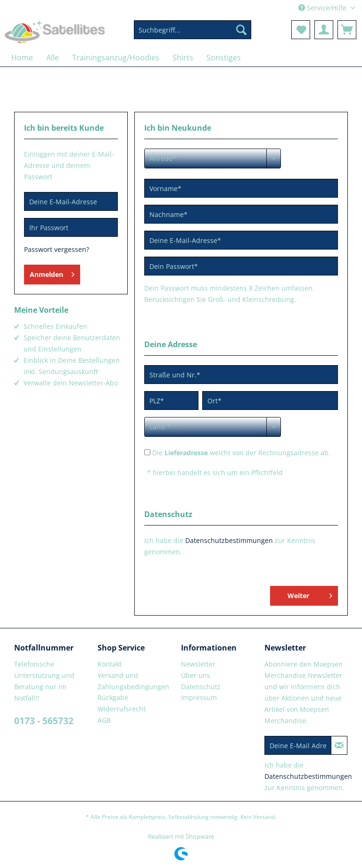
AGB (104, 720)
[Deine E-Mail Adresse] (298, 745)
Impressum (199, 697)
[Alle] (53, 58)
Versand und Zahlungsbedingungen (133, 681)
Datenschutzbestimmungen (229, 540)
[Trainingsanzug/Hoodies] (116, 58)
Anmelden (52, 273)
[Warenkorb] (347, 30)
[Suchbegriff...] (193, 30)
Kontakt (110, 664)
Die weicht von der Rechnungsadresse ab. (241, 453)
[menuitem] (193, 34)
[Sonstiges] (224, 58)
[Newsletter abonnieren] (339, 745)
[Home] (22, 58)
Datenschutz (201, 687)
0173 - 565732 (44, 721)
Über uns (196, 675)
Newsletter (198, 664)
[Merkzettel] (301, 30)
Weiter (310, 594)
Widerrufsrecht (122, 709)
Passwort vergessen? (57, 249)
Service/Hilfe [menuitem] (323, 8)
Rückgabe (113, 697)
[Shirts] (183, 58)
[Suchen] (241, 30)
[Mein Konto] (324, 30)
